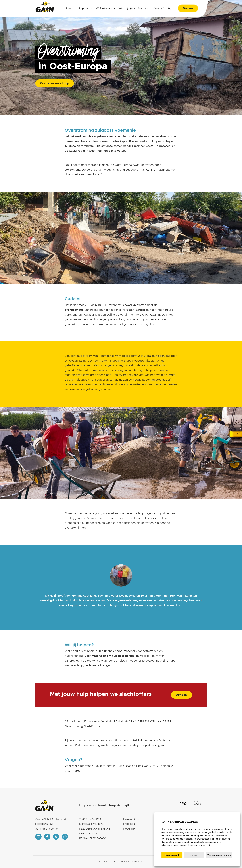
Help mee (84, 8)
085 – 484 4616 (92, 819)
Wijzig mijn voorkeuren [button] (219, 855)
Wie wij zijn (126, 8)
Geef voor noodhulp (55, 83)
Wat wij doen (104, 8)
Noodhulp (129, 829)
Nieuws (143, 8)
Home (69, 8)
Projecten (129, 824)
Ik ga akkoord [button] (172, 855)
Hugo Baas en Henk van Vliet (136, 766)
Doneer (188, 8)
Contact (159, 8)
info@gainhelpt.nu (93, 824)
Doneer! (181, 695)
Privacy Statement (132, 862)
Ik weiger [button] (194, 855)
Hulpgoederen (132, 819)
